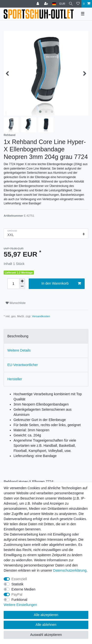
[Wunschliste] (78, 4)
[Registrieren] (47, 4)
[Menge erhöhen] (22, 281)
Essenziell (19, 579)
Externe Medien (24, 589)
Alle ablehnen (46, 625)
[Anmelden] (38, 4)
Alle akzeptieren (46, 615)
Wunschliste (16, 303)
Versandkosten (41, 316)
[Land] (54, 4)
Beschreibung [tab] (18, 336)
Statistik (18, 584)
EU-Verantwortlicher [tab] (23, 365)
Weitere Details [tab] (19, 350)
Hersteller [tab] (15, 379)
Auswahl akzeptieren (46, 635)
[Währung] (62, 4)
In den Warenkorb (61, 284)
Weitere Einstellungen (20, 605)
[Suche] (71, 4)
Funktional (20, 600)
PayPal (17, 594)
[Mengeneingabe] (13, 284)
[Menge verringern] (22, 286)
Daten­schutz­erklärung (70, 570)
